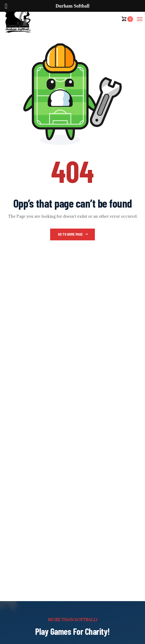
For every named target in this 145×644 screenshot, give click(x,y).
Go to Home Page (73, 234)
